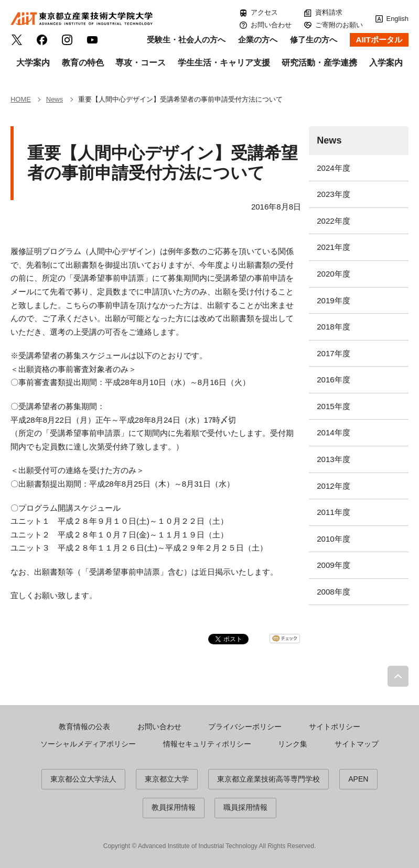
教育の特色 (83, 63)
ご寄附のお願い (339, 25)
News (329, 140)
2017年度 (333, 353)
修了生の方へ (314, 40)
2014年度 (333, 432)
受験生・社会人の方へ (186, 40)
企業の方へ (258, 40)
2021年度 (333, 247)
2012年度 (333, 486)
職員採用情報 (245, 807)
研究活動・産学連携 (319, 63)
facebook (42, 40)
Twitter (17, 40)
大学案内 (33, 63)
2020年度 (333, 274)
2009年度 (333, 565)
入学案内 (386, 63)
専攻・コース (141, 63)
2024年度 (333, 168)
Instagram (67, 40)
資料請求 (329, 12)
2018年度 (333, 327)
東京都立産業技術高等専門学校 (268, 779)
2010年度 (333, 539)
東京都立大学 (167, 779)
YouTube (92, 40)
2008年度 (333, 592)
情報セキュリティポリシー (207, 744)
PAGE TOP (398, 676)
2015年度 (333, 406)
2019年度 (333, 300)
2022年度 (333, 221)
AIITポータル (379, 40)
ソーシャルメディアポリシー (88, 744)
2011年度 (333, 512)
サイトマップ (357, 744)
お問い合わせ (271, 25)
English (397, 19)
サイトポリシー (335, 727)
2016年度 (333, 380)
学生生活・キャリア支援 (224, 63)
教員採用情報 (174, 807)
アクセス (264, 12)
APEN (358, 779)
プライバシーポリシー (245, 727)
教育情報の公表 (84, 727)
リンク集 (293, 744)
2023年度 (333, 194)
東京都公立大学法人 (83, 779)
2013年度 (333, 459)
